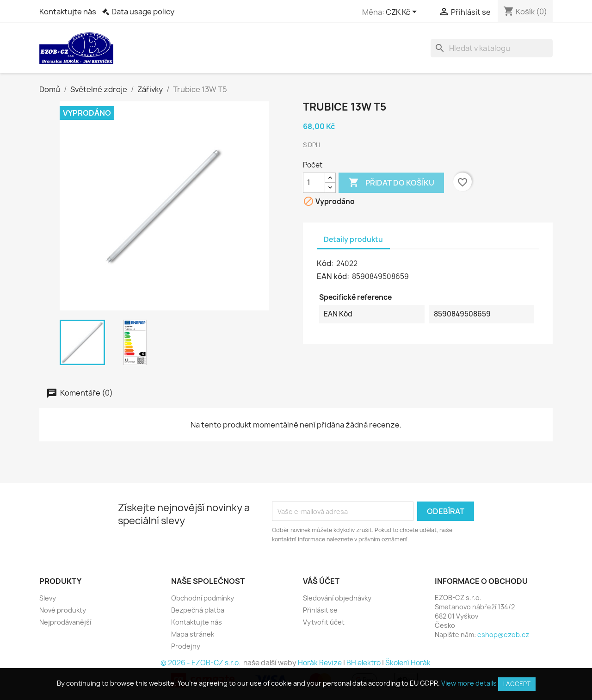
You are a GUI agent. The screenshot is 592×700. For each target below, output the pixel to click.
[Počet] (314, 183)
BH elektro (364, 663)
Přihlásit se (320, 610)
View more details (469, 683)
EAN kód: (334, 276)
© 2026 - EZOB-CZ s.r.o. (201, 663)
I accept (517, 684)
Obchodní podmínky (203, 598)
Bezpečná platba (198, 610)
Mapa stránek (193, 634)
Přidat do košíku (391, 183)
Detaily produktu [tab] (353, 239)
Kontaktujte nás (68, 12)
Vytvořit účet (324, 622)
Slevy (48, 598)
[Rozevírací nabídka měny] (403, 12)
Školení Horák (408, 663)
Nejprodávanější (65, 622)
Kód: (326, 263)
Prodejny (186, 646)
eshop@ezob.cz (503, 635)
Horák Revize (320, 663)
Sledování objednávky (337, 598)
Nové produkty (63, 610)
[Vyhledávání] (492, 48)
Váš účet (321, 581)
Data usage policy (143, 12)
